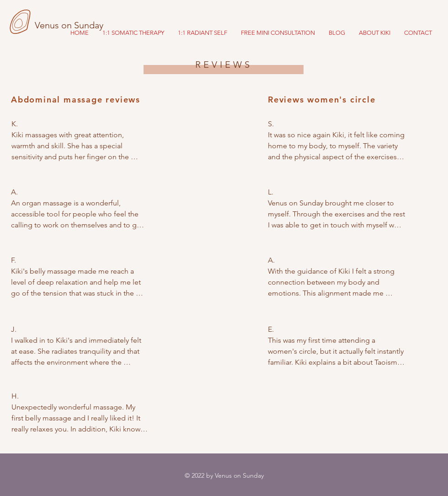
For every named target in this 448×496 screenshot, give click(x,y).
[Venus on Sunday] (79, 25)
